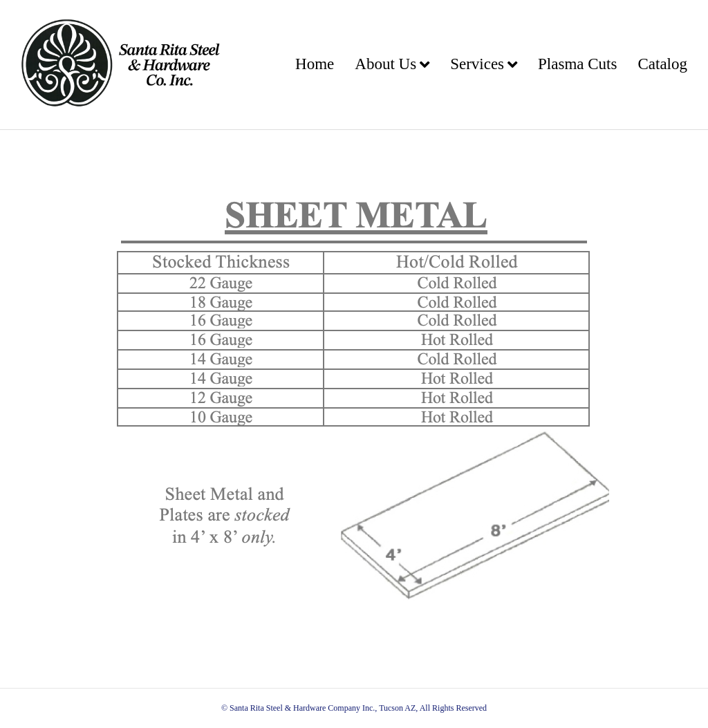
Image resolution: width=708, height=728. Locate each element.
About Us (385, 64)
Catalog (662, 64)
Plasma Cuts (577, 64)
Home (315, 64)
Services (477, 64)
